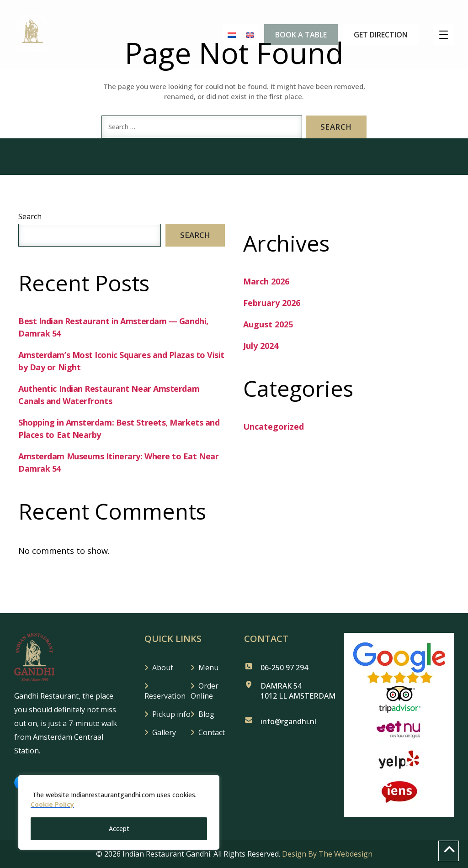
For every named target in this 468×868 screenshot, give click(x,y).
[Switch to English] (246, 35)
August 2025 (268, 324)
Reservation (165, 696)
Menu (208, 668)
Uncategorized (274, 426)
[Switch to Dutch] (228, 35)
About (163, 668)
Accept (119, 829)
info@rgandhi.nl (288, 721)
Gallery (164, 732)
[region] (119, 813)
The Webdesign (346, 854)
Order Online (205, 691)
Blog (206, 714)
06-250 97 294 (284, 668)
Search (30, 216)
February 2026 (272, 303)
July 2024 (261, 346)
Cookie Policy (52, 805)
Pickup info (171, 714)
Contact (212, 732)
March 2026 (266, 281)
